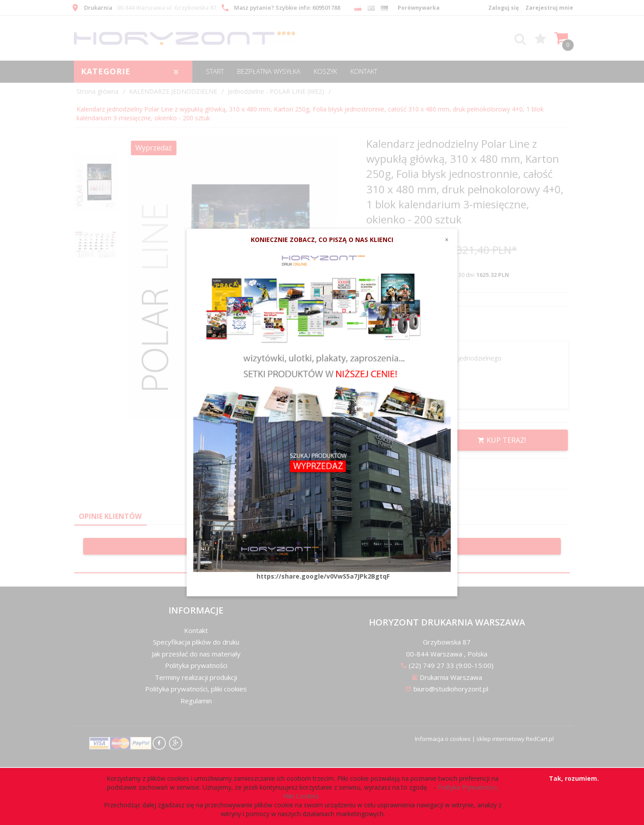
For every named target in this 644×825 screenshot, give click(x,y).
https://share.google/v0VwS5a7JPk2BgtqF (323, 576)
